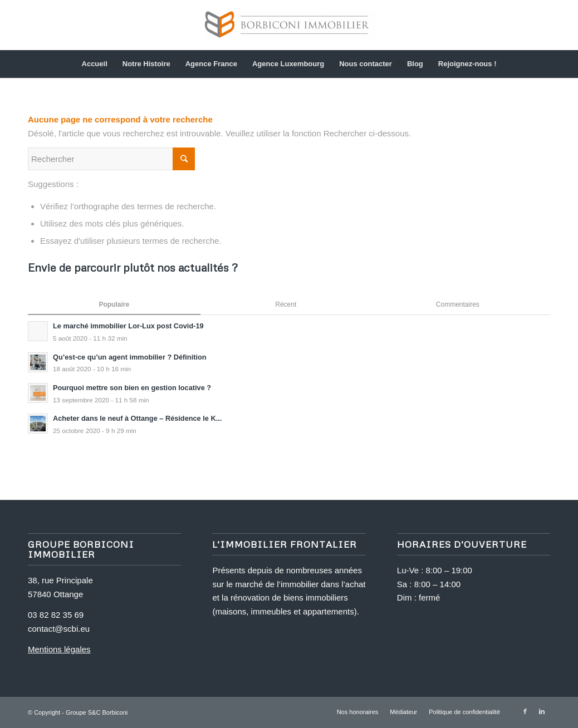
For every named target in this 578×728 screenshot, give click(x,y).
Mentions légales (59, 649)
